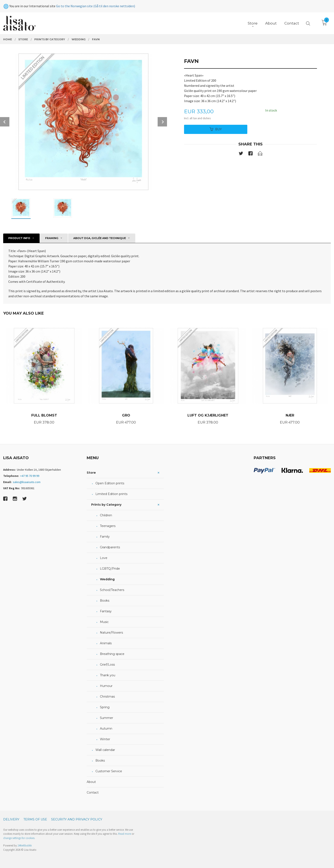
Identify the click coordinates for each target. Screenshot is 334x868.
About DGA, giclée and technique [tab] (100, 238)
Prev (5, 122)
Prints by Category (106, 505)
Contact (93, 793)
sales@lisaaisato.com (27, 482)
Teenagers (108, 526)
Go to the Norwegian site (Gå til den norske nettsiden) (96, 6)
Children (106, 515)
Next (162, 122)
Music (104, 622)
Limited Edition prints (111, 494)
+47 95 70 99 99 (30, 476)
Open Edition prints (110, 483)
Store (91, 473)
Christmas (107, 697)
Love (104, 558)
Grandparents (110, 547)
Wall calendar (105, 750)
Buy (216, 129)
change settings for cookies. (19, 838)
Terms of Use (35, 819)
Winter (105, 739)
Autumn (106, 729)
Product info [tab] (19, 238)
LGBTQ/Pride (110, 569)
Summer (107, 718)
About (91, 782)
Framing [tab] (52, 238)
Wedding (107, 579)
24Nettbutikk (25, 846)
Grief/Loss (107, 665)
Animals (106, 643)
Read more (125, 834)
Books (105, 601)
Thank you (108, 675)
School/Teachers (112, 590)
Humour (106, 686)
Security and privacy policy (77, 819)
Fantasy (106, 611)
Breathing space (112, 654)
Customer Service (109, 771)
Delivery (11, 819)
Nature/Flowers (111, 633)
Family (105, 537)
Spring (105, 707)
